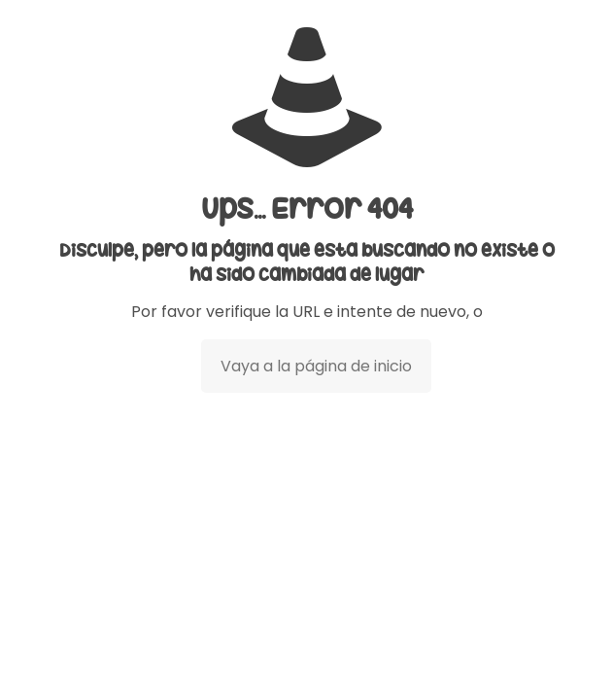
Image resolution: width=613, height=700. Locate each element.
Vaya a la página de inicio (316, 366)
